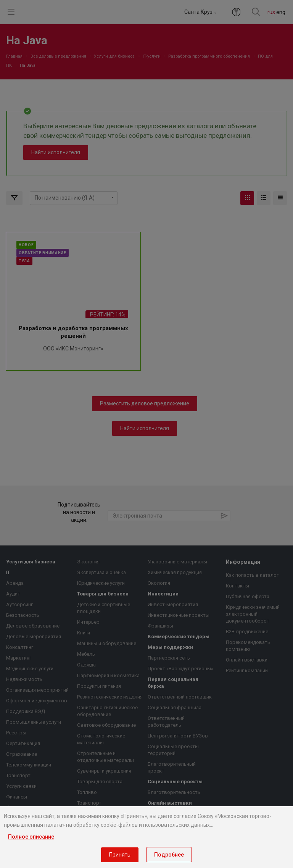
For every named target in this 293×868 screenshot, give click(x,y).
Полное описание (31, 837)
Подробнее (169, 855)
